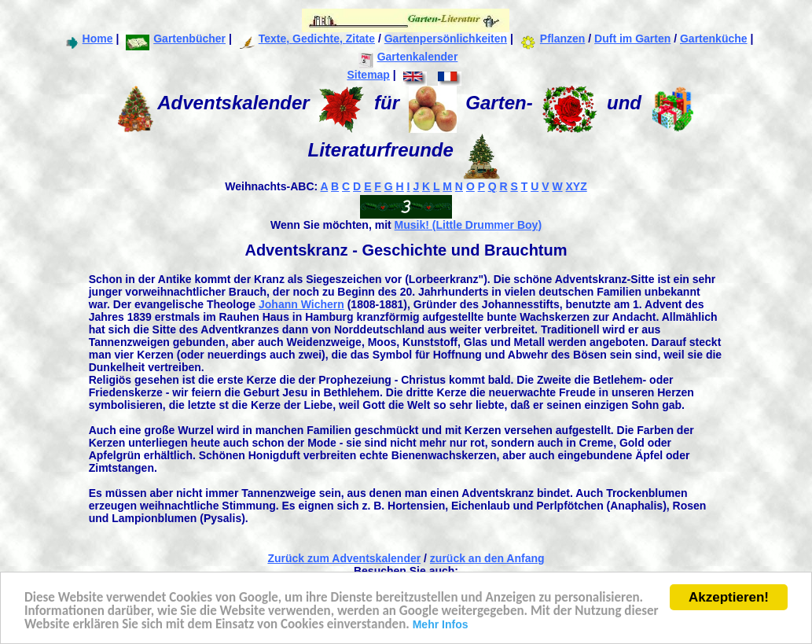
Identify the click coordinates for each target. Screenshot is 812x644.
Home (88, 39)
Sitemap (368, 75)
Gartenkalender (408, 57)
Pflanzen (553, 39)
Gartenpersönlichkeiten (446, 39)
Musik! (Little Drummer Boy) (468, 225)
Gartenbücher (176, 39)
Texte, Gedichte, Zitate (307, 39)
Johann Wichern (301, 304)
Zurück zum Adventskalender (344, 558)
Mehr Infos (441, 625)
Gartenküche (714, 39)
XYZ (576, 186)
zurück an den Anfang (487, 558)
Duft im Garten (632, 39)
